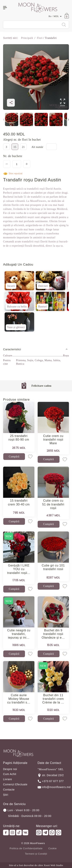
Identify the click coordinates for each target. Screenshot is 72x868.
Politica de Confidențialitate (26, 848)
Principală (27, 38)
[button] (68, 119)
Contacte (9, 790)
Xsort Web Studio (53, 865)
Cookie (52, 848)
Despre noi (10, 769)
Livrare (7, 779)
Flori (40, 38)
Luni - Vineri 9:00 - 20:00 (21, 810)
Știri (6, 795)
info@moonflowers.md (53, 787)
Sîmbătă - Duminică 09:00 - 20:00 (30, 816)
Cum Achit (10, 774)
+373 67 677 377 (51, 781)
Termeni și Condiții (36, 854)
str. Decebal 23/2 (51, 775)
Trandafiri (50, 38)
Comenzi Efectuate (15, 784)
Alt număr (38, 147)
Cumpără (14, 457)
